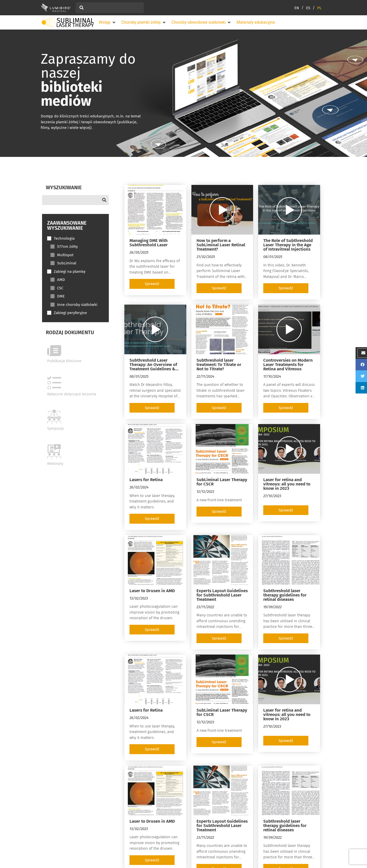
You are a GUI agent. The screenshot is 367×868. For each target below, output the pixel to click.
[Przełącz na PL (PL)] (319, 8)
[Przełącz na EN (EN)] (300, 8)
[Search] (75, 200)
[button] (108, 22)
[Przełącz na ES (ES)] (312, 8)
